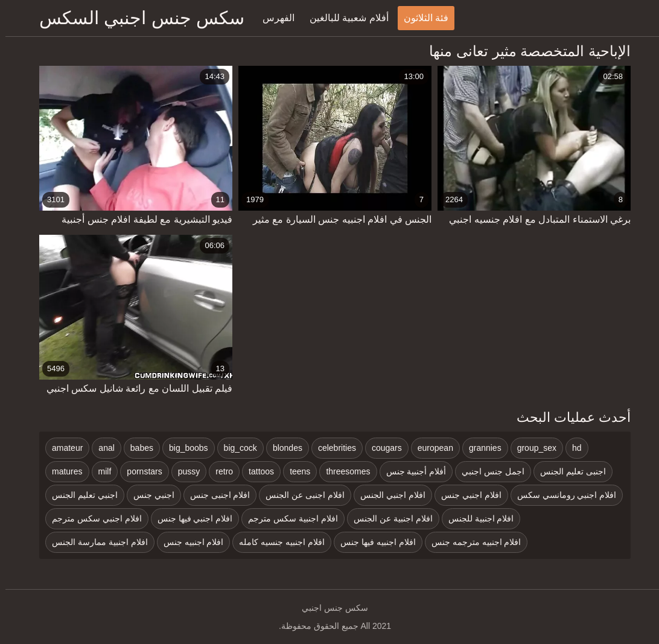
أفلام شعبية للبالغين (344, 18)
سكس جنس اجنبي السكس (136, 18)
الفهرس (273, 18)
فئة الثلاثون (421, 18)
